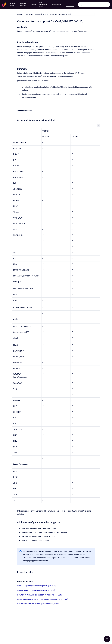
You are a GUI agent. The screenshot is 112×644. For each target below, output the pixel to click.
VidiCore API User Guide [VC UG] (36, 14)
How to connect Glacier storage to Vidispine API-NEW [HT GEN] (43, 599)
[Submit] (81, 5)
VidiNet (33, 5)
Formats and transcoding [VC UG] (60, 14)
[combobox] (94, 5)
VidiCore (20, 14)
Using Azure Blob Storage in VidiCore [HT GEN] (36, 590)
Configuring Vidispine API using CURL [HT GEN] (36, 586)
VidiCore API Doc (23, 5)
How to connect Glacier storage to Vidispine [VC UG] (38, 604)
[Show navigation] (107, 639)
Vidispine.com (56, 5)
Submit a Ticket (13, 5)
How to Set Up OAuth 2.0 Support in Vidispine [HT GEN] (40, 595)
